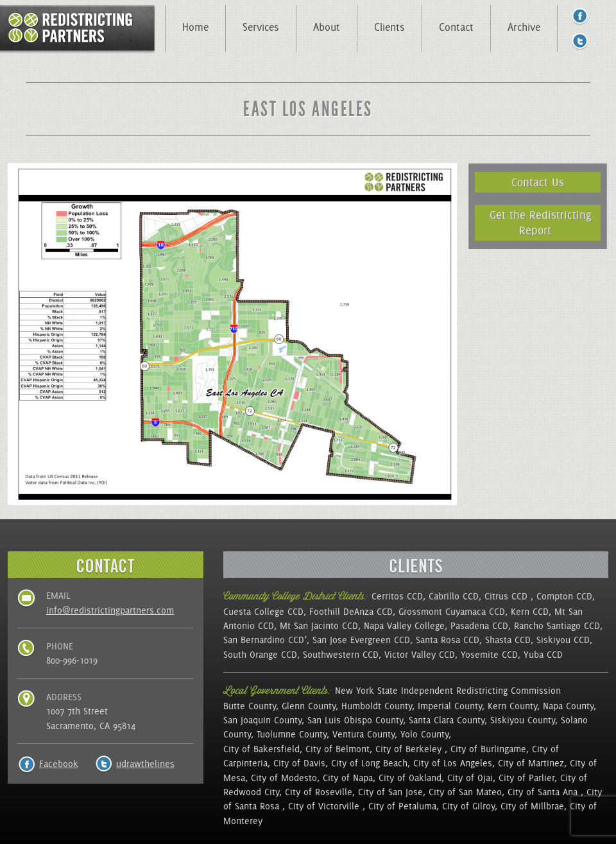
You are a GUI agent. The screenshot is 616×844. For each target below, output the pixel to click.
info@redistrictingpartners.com (110, 610)
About (327, 27)
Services (261, 27)
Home (195, 27)
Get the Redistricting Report (541, 222)
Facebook (59, 764)
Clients (389, 27)
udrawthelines (145, 764)
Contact (456, 27)
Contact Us (538, 182)
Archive (524, 27)
